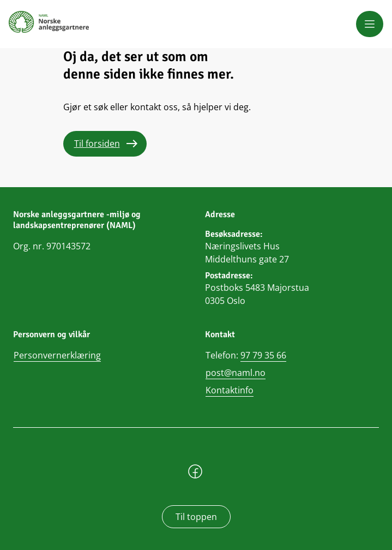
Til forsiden (97, 144)
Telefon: (246, 355)
